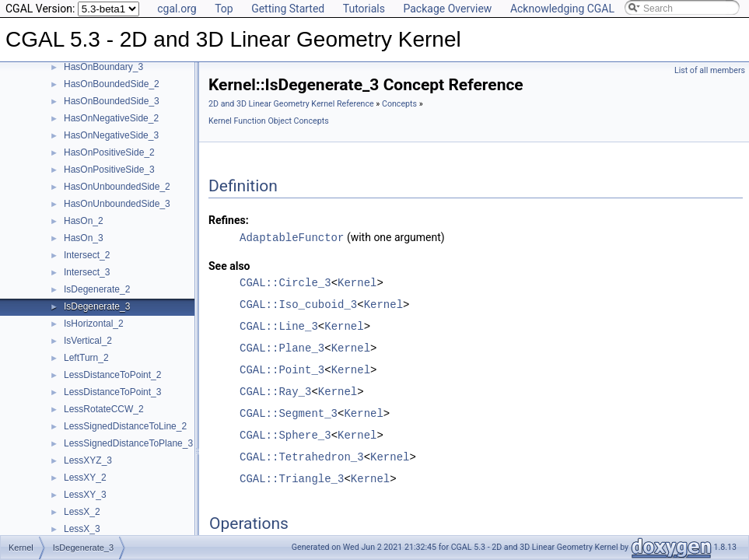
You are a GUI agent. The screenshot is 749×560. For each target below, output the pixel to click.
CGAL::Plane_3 (282, 347)
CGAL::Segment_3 (289, 413)
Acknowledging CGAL (562, 9)
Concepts (399, 104)
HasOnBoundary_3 (103, 67)
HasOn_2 (84, 221)
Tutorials (364, 9)
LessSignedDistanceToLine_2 (125, 426)
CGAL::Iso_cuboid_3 (298, 304)
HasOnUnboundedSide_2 (117, 187)
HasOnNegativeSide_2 (111, 118)
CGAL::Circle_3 (285, 282)
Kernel (357, 282)
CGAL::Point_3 (282, 369)
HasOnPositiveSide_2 (109, 152)
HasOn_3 (84, 238)
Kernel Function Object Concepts (269, 121)
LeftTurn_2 (86, 358)
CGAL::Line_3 (279, 325)
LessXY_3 (85, 495)
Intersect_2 (87, 255)
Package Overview (447, 9)
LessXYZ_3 (88, 460)
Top (224, 9)
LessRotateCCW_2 (104, 409)
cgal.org (177, 9)
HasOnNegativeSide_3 (111, 135)
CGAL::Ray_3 (275, 391)
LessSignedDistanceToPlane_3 (128, 443)
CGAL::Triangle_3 (292, 478)
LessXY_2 (85, 478)
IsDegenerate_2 (97, 289)
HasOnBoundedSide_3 (112, 101)
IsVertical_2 (88, 341)
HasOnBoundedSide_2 (112, 84)
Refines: (229, 220)
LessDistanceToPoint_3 (112, 392)
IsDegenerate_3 (97, 306)
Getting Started (288, 9)
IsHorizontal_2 (94, 324)
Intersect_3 (87, 272)
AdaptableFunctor (292, 237)
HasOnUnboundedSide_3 (117, 204)
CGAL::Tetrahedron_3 (302, 456)
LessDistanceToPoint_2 (112, 375)
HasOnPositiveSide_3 (109, 170)
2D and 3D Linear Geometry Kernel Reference (291, 104)
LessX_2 (82, 512)
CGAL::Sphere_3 (285, 434)
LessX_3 (82, 529)
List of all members (710, 70)
